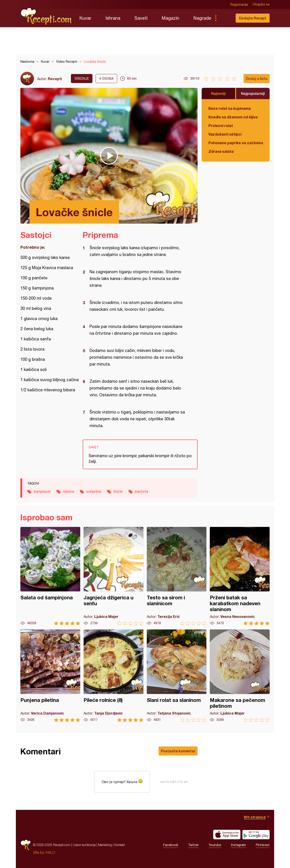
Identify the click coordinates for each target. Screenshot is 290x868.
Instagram (238, 845)
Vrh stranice (255, 817)
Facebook (171, 845)
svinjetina (94, 491)
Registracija (239, 5)
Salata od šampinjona (50, 576)
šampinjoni (42, 491)
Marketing (105, 845)
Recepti (55, 79)
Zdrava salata (221, 151)
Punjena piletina (50, 676)
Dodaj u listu (257, 78)
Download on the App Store (227, 835)
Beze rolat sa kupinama (230, 108)
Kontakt (120, 845)
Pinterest (263, 845)
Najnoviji (218, 93)
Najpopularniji (253, 93)
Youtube (215, 845)
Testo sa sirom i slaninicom (177, 576)
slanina (68, 491)
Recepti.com (46, 16)
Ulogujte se (261, 5)
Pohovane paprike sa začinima (236, 143)
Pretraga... (225, 18)
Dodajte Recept (253, 18)
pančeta (141, 491)
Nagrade (202, 18)
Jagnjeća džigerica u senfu (114, 576)
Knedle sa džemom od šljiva (233, 117)
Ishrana (113, 18)
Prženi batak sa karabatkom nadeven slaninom (240, 576)
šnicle (118, 491)
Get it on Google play (256, 835)
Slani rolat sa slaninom (177, 676)
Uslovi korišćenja (84, 845)
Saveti (141, 18)
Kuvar (85, 18)
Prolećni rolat (221, 126)
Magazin (170, 18)
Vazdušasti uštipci (225, 134)
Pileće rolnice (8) (114, 676)
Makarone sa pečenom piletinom (240, 676)
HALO (50, 852)
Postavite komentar (178, 751)
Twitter (193, 845)
